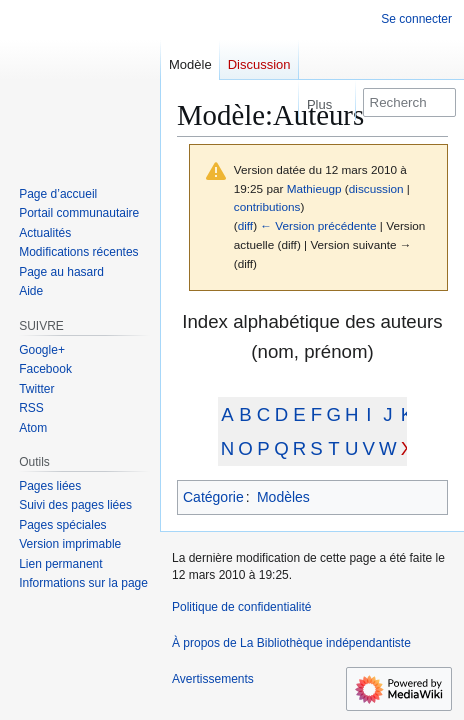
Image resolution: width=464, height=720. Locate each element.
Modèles (283, 497)
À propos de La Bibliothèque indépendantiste (291, 643)
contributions (267, 206)
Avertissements (213, 679)
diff (245, 225)
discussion (376, 188)
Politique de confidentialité (241, 607)
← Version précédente (318, 225)
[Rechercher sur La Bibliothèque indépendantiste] (409, 102)
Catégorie (213, 497)
